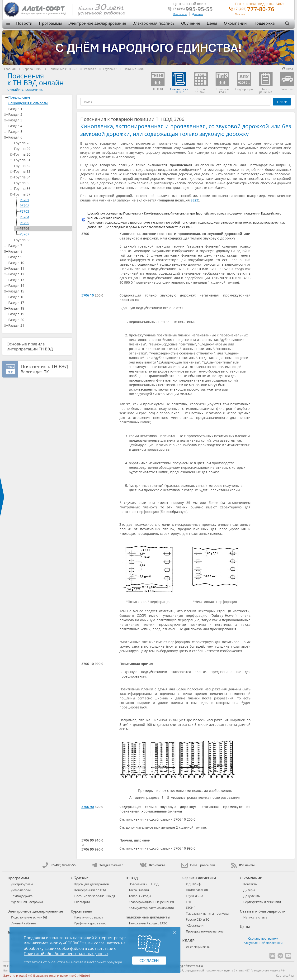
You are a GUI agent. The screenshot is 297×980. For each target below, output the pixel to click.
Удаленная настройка (27, 902)
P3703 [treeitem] (24, 211)
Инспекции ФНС (198, 947)
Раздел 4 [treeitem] (39, 126)
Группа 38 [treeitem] (42, 240)
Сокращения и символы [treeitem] (39, 103)
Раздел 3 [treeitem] (39, 120)
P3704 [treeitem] (24, 217)
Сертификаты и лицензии (262, 902)
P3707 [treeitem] (24, 234)
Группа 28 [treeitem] (42, 143)
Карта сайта (285, 975)
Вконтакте (152, 865)
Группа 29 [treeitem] (42, 149)
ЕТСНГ (191, 908)
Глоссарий (82, 902)
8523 (194, 200)
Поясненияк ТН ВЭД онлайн (35, 79)
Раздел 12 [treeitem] (39, 274)
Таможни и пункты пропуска (207, 913)
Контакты (180, 14)
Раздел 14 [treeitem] (39, 285)
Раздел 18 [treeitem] (39, 308)
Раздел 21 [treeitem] (39, 325)
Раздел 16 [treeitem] (39, 297)
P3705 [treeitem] (24, 223)
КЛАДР (188, 941)
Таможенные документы (148, 917)
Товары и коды (140, 896)
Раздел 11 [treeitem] (39, 268)
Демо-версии (21, 890)
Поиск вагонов (197, 890)
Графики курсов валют (91, 923)
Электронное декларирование (97, 23)
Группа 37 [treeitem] (42, 194)
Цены (212, 23)
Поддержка (264, 23)
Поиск (282, 102)
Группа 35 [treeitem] (42, 183)
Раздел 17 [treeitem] (39, 303)
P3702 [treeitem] (24, 206)
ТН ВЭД (132, 878)
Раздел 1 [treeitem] (39, 109)
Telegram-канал (108, 865)
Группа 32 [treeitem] (42, 166)
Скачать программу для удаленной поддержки (263, 941)
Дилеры (198, 14)
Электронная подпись (154, 23)
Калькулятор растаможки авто (151, 908)
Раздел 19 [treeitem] (39, 314)
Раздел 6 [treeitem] (39, 137)
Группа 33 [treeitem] (42, 171)
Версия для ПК (44, 369)
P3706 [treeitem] (24, 228)
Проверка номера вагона (205, 931)
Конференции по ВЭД (90, 890)
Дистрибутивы (22, 884)
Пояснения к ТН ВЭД (144, 884)
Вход (288, 69)
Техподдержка (22, 896)
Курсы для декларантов (92, 884)
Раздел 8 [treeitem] (39, 251)
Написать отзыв (255, 917)
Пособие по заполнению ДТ (95, 896)
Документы (252, 896)
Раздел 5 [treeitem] (39, 131)
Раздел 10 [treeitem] (39, 263)
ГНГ (189, 902)
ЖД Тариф (193, 884)
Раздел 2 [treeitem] (39, 114)
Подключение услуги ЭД (29, 917)
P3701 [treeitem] (24, 200)
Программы (50, 23)
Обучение (191, 23)
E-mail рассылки (198, 865)
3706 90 (88, 807)
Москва (240, 14)
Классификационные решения (151, 902)
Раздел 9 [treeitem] (39, 257)
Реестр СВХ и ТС (198, 919)
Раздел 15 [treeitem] (39, 291)
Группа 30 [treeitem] (42, 154)
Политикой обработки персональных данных (66, 954)
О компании (235, 23)
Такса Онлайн (139, 890)
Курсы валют (82, 911)
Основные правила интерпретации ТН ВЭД (30, 346)
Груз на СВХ (195, 896)
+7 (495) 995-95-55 (59, 865)
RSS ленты (243, 865)
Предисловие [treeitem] (39, 97)
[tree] (37, 211)
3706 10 (88, 295)
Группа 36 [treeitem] (42, 189)
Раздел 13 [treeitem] (39, 280)
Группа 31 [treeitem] (42, 160)
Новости (24, 23)
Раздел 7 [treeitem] (39, 246)
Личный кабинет (24, 923)
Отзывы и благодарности (263, 911)
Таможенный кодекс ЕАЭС (148, 923)
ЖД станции (195, 925)
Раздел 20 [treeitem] (39, 320)
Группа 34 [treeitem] (42, 177)
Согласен (149, 961)
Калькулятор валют (89, 917)
